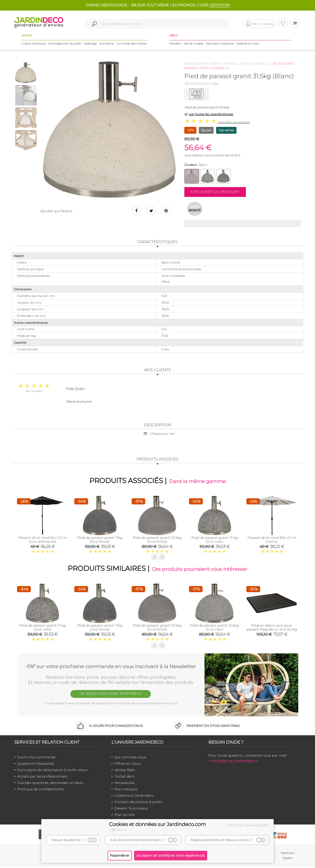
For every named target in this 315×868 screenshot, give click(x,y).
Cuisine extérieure (34, 44)
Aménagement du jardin (65, 44)
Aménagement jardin (203, 64)
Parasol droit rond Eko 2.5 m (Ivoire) (272, 540)
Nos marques (126, 790)
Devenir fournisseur (131, 809)
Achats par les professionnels (42, 778)
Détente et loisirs (248, 44)
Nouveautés (125, 784)
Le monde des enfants (132, 44)
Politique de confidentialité (40, 790)
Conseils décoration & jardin (138, 803)
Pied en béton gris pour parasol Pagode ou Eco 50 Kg (272, 629)
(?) (83, 840)
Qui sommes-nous (130, 758)
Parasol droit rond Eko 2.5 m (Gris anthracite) (43, 540)
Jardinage (90, 44)
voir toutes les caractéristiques (209, 114)
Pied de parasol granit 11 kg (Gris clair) (215, 540)
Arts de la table (193, 44)
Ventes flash (125, 771)
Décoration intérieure (220, 44)
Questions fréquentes (36, 765)
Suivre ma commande (36, 758)
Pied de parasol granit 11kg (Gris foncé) (100, 540)
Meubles (175, 44)
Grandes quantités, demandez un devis (50, 784)
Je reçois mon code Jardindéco (110, 695)
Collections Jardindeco (134, 797)
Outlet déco (125, 778)
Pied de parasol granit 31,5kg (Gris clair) (215, 629)
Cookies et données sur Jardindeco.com (157, 824)
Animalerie (107, 44)
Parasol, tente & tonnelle (247, 64)
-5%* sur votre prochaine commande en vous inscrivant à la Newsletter (110, 667)
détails (119, 830)
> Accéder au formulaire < (233, 762)
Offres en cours (128, 765)
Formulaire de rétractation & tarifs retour (53, 771)
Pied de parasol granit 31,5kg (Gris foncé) (157, 540)
